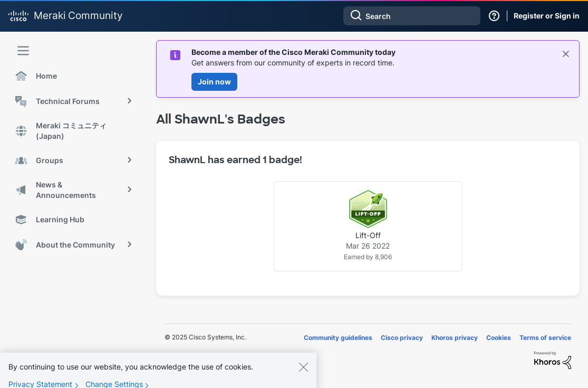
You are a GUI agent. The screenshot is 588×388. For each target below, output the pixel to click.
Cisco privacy (402, 338)
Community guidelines (338, 338)
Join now (214, 82)
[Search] (412, 16)
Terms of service (545, 338)
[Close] (303, 373)
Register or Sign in (547, 16)
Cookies (499, 338)
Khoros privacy (455, 338)
